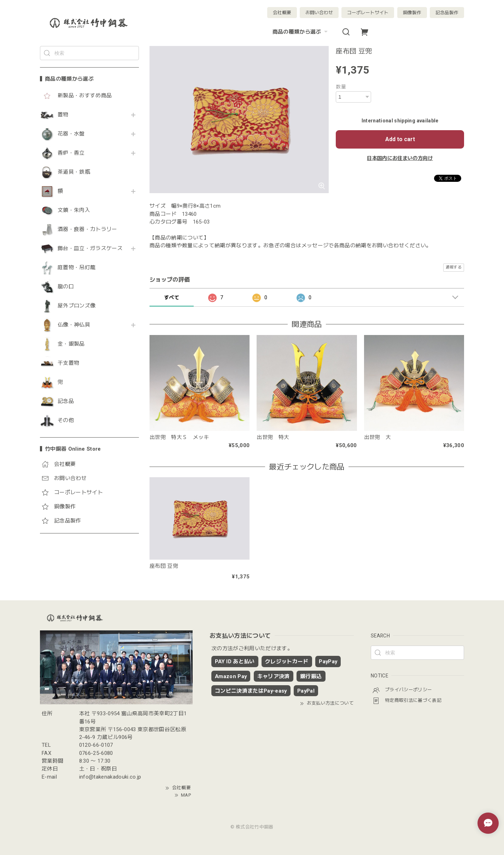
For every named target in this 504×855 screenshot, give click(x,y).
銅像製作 (412, 13)
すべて (172, 297)
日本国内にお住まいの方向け (400, 158)
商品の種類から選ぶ (301, 32)
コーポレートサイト (368, 13)
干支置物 (68, 363)
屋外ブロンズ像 (77, 306)
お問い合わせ (319, 13)
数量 (341, 87)
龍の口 (66, 287)
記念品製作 (447, 13)
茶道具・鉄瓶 (74, 172)
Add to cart (400, 139)
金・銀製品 (71, 344)
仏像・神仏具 (74, 325)
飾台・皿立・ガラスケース (90, 249)
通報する (454, 267)
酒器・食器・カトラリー (87, 229)
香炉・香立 (71, 153)
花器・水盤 (71, 134)
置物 (63, 115)
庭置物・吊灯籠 (77, 268)
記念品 (66, 401)
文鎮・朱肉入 (74, 210)
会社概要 (282, 13)
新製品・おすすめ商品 (85, 96)
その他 (66, 420)
